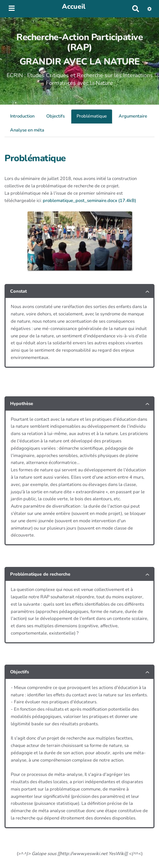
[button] (149, 9)
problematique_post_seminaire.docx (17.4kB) (89, 201)
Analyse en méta (27, 130)
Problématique (92, 116)
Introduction (22, 116)
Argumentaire (133, 116)
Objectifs (55, 116)
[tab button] (79, 291)
